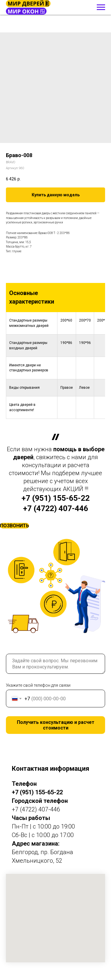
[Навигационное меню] (101, 7)
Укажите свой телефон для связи (38, 685)
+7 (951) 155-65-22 (56, 498)
